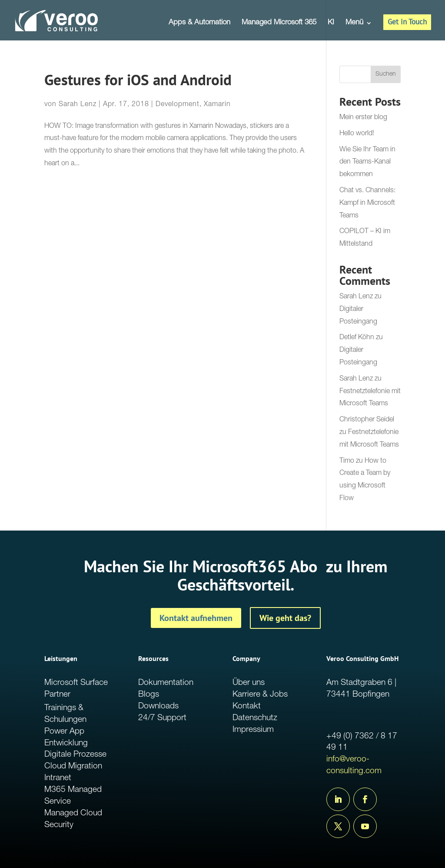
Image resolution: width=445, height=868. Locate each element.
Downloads (158, 706)
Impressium (253, 730)
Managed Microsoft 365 (279, 23)
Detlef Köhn (357, 338)
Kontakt (247, 706)
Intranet (58, 778)
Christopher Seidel (367, 420)
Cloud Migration (73, 766)
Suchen (386, 74)
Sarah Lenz (78, 105)
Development (178, 105)
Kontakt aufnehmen (196, 618)
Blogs (149, 695)
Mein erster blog (363, 118)
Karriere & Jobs (260, 695)
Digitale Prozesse (75, 755)
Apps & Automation (199, 23)
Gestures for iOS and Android (138, 80)
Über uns (249, 683)
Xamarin (217, 105)
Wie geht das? (285, 618)
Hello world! (357, 134)
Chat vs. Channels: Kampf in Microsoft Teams (367, 204)
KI (331, 23)
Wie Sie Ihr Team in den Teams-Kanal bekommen (367, 163)
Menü (354, 23)
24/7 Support (162, 718)
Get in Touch (407, 22)
